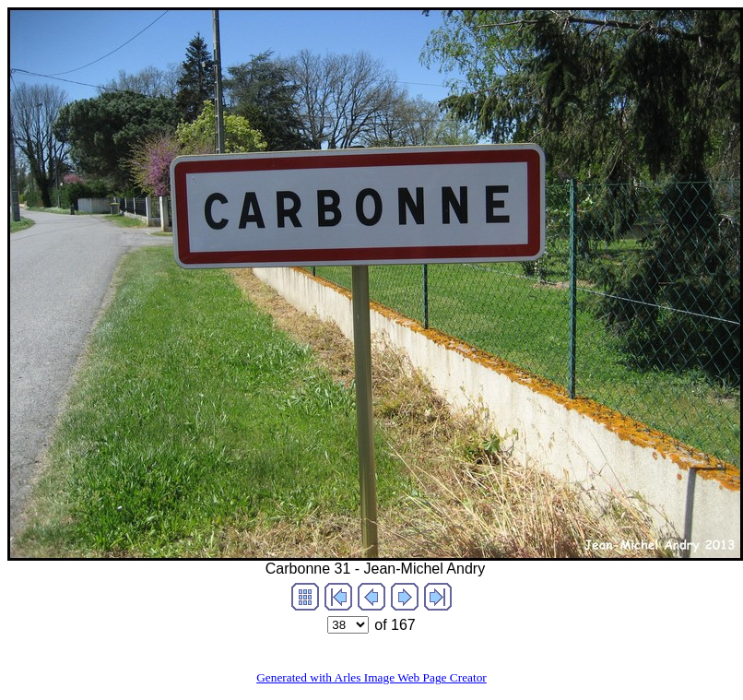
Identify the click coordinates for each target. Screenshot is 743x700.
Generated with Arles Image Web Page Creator (371, 677)
